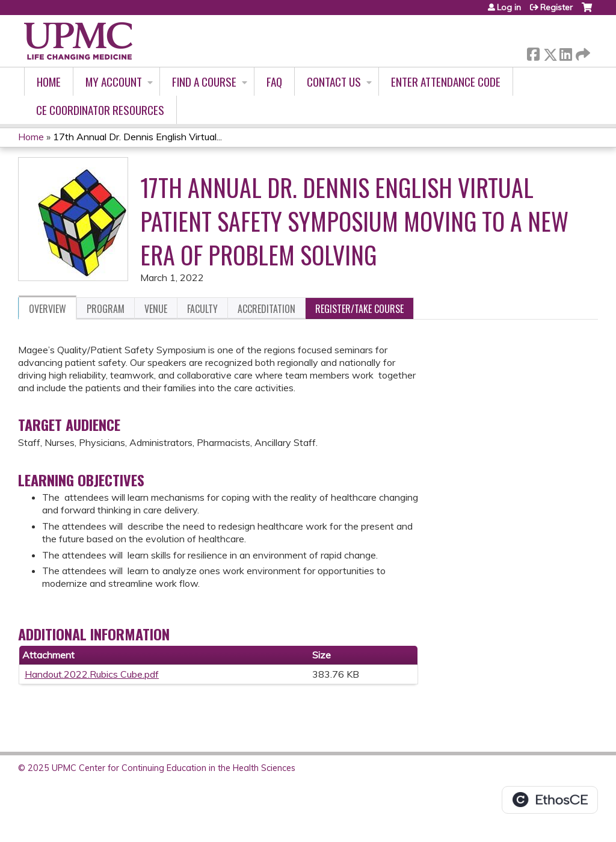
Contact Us (334, 82)
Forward (582, 52)
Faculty (202, 309)
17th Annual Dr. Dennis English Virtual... (137, 137)
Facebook (533, 52)
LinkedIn (565, 52)
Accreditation (266, 309)
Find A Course (204, 82)
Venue (156, 309)
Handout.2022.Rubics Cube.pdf (92, 674)
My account (114, 82)
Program (106, 309)
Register (556, 7)
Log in (509, 7)
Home (49, 82)
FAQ (274, 82)
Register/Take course (359, 309)
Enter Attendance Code (446, 82)
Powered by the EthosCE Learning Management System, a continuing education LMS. (550, 800)
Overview (48, 309)
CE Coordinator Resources (100, 110)
